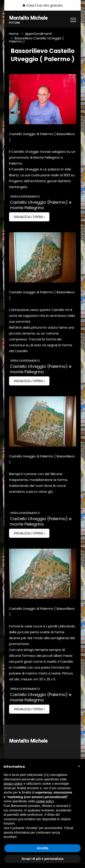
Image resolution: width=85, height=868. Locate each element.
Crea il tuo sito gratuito (43, 5)
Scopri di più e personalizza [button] (42, 859)
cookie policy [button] (45, 801)
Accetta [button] (42, 848)
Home (14, 34)
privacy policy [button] (13, 784)
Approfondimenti (38, 34)
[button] (79, 766)
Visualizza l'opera (29, 217)
